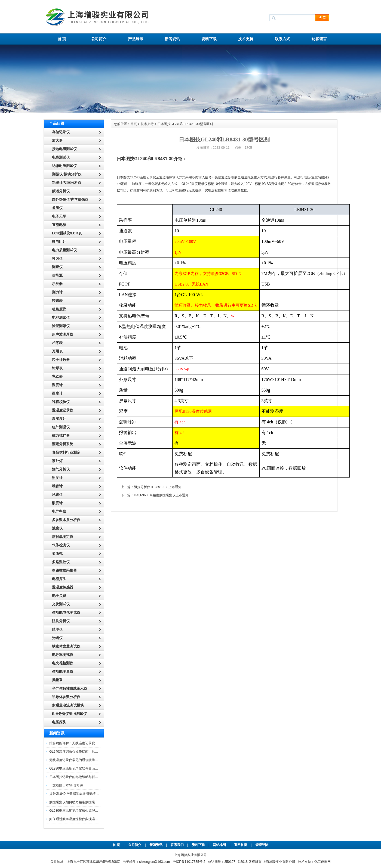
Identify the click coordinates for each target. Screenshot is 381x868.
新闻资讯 (172, 39)
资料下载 (209, 39)
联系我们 (177, 845)
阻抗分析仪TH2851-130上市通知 (158, 487)
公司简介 (99, 39)
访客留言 (319, 39)
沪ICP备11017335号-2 (189, 862)
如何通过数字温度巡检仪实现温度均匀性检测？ (84, 819)
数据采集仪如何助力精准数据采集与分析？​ (80, 802)
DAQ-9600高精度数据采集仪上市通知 (161, 495)
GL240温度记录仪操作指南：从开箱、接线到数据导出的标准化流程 (98, 752)
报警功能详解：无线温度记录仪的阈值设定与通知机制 (88, 743)
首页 (134, 124)
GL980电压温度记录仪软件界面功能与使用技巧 (84, 768)
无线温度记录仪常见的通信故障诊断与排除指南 (84, 760)
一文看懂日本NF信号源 (66, 785)
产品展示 (136, 39)
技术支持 (246, 39)
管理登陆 (262, 845)
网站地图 (219, 845)
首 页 (62, 39)
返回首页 (241, 845)
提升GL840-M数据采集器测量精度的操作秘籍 (82, 794)
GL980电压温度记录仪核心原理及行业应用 (80, 811)
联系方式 (282, 39)
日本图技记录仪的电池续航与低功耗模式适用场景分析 (88, 777)
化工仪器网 (322, 862)
